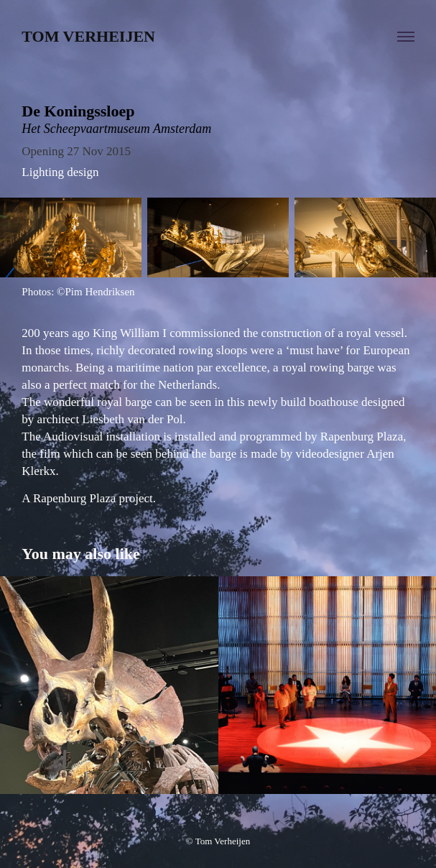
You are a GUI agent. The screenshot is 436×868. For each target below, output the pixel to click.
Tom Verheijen (88, 36)
